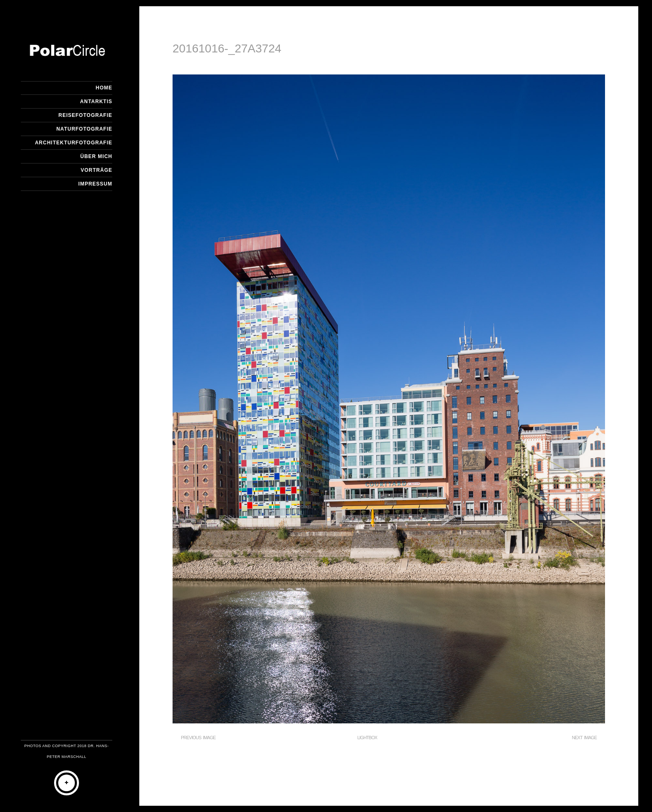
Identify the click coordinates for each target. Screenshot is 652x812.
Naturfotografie (84, 129)
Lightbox (367, 738)
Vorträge (96, 170)
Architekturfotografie (74, 143)
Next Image (584, 738)
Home (104, 88)
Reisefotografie (85, 115)
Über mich (96, 156)
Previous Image (198, 738)
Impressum (95, 184)
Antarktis (96, 101)
